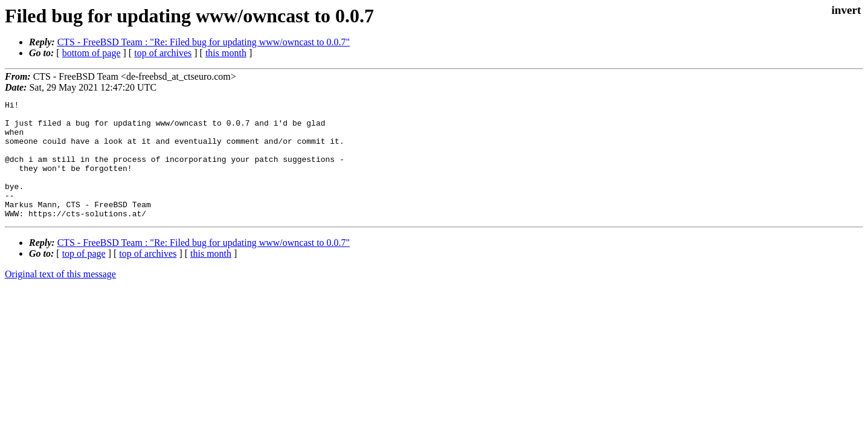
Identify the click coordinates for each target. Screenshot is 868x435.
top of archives (163, 53)
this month (226, 53)
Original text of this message (60, 298)
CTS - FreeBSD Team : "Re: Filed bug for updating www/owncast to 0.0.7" (204, 42)
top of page (84, 277)
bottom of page (92, 53)
